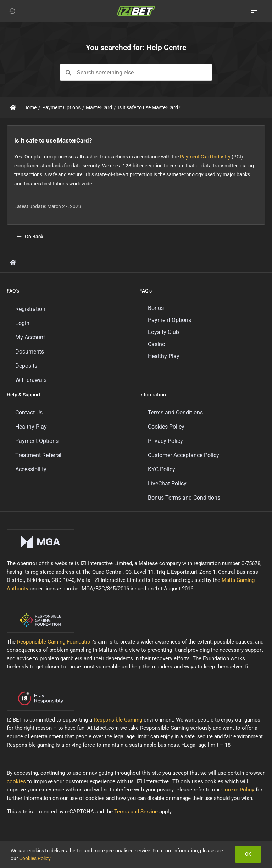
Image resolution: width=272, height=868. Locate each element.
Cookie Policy (238, 790)
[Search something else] (136, 72)
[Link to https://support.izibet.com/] (13, 107)
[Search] (68, 72)
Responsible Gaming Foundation (55, 642)
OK (248, 854)
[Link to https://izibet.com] (12, 11)
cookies (16, 781)
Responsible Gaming (118, 720)
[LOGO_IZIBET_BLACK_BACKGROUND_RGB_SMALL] (136, 8)
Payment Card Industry (205, 157)
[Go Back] (30, 237)
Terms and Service (136, 812)
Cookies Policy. (35, 858)
